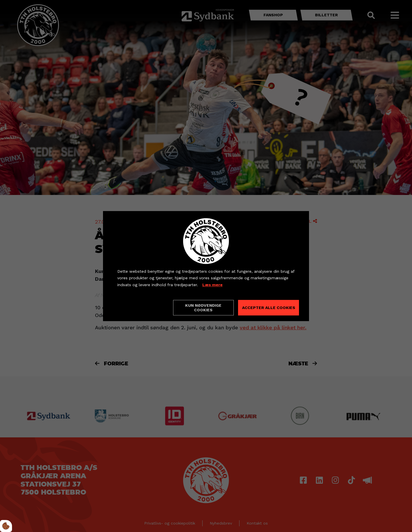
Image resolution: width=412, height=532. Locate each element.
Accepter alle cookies (269, 308)
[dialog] (206, 266)
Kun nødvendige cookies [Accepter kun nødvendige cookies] (203, 308)
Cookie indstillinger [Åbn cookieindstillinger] (138, 307)
